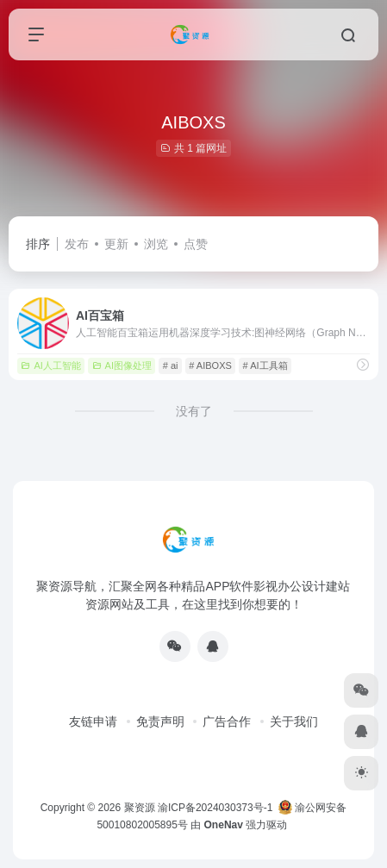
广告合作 (227, 721)
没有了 (194, 411)
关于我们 (294, 721)
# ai (171, 365)
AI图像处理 (122, 365)
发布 (77, 244)
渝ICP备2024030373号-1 (215, 808)
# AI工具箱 (265, 365)
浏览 (156, 244)
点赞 (196, 244)
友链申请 (93, 721)
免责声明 (160, 721)
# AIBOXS (210, 365)
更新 (116, 244)
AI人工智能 (50, 365)
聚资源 (140, 808)
